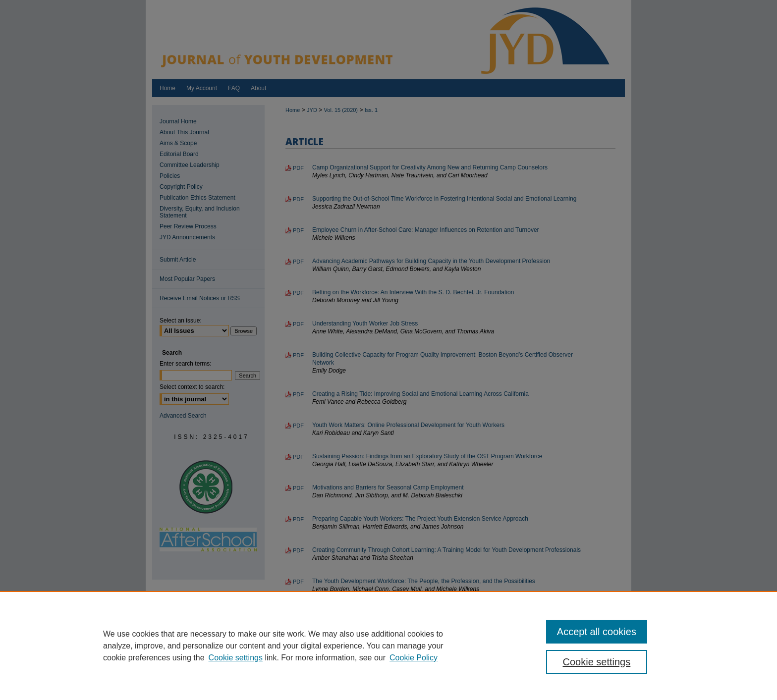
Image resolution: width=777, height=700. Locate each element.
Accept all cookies (597, 632)
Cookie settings (236, 658)
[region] (388, 646)
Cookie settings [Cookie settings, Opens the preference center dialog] (597, 662)
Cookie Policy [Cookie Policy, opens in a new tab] (414, 658)
